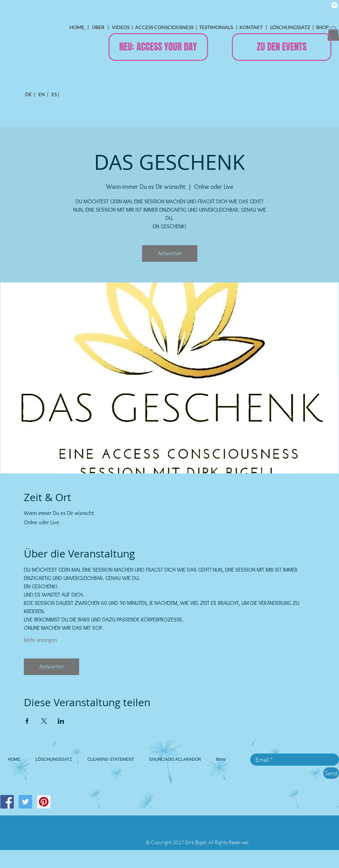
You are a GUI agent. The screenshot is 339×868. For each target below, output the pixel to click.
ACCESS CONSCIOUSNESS (164, 27)
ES (54, 94)
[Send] (331, 773)
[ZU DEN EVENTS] (282, 47)
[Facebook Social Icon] (7, 802)
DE (29, 94)
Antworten (170, 253)
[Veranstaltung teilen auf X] (44, 721)
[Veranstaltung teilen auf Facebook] (27, 721)
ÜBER (98, 27)
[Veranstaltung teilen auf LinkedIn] (61, 721)
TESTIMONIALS (216, 27)
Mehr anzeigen (40, 640)
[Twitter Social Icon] (25, 802)
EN (42, 94)
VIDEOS (120, 27)
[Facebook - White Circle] (335, 5)
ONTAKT (254, 27)
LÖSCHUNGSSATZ (290, 27)
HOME (77, 27)
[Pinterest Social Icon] (44, 802)
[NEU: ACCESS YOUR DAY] (158, 47)
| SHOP (321, 27)
